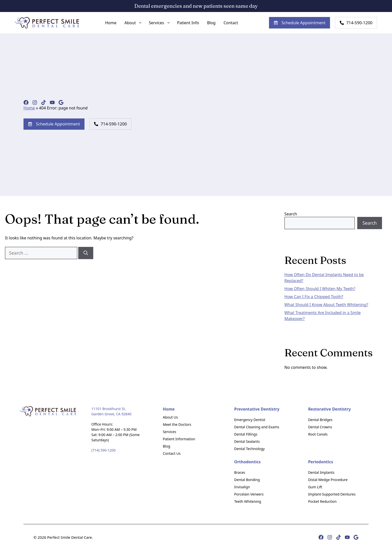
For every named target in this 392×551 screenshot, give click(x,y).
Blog (208, 23)
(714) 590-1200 (104, 451)
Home (108, 23)
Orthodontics (247, 462)
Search (291, 215)
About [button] (132, 23)
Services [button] (158, 23)
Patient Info (185, 23)
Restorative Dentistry (329, 410)
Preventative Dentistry (257, 410)
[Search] (86, 254)
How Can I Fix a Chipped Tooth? (314, 297)
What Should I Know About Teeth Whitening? (326, 305)
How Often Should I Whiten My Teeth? (320, 289)
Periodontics (320, 462)
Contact (228, 23)
